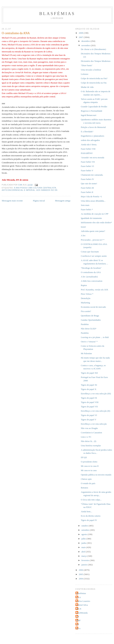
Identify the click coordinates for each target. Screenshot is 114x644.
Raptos (84, 285)
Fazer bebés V (87, 170)
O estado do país (88, 483)
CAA (79, 597)
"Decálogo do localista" (91, 268)
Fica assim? (86, 311)
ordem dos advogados (90, 140)
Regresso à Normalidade (92, 111)
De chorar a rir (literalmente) (93, 49)
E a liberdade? (87, 132)
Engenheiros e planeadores (92, 136)
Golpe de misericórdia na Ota (94, 83)
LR (78, 617)
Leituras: (85, 74)
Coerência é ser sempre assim (94, 256)
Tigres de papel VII (89, 407)
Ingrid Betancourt (89, 115)
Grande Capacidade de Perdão (94, 107)
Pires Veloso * (87, 294)
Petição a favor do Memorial (93, 127)
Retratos (84, 488)
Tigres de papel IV (89, 520)
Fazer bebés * (87, 209)
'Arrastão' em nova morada (92, 158)
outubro (85, 526)
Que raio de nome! (89, 183)
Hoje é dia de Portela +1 (91, 196)
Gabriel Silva (82, 605)
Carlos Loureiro (83, 601)
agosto (84, 534)
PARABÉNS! (87, 153)
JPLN (79, 609)
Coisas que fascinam (90, 252)
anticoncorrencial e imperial (19, 190)
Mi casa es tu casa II (90, 466)
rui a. (79, 628)
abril (84, 552)
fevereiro (86, 560)
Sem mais (85, 205)
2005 (81, 574)
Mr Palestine (86, 353)
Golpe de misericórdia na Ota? (94, 78)
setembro (86, 530)
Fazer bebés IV (87, 179)
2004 (81, 579)
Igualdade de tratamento (91, 218)
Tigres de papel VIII (90, 402)
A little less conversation (92, 281)
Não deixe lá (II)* (89, 329)
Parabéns (85, 324)
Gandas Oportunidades (91, 320)
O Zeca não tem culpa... (91, 500)
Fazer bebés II (87, 192)
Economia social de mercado (93, 307)
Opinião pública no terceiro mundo (96, 475)
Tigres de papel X (89, 389)
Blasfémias (57, 14)
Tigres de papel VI (89, 415)
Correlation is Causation (91, 433)
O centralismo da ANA (91, 272)
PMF (79, 620)
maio (84, 547)
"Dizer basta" (87, 65)
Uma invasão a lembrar (91, 70)
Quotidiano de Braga (90, 316)
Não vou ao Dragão (89, 428)
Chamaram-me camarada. (92, 175)
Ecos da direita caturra (91, 516)
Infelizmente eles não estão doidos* (96, 222)
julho (84, 539)
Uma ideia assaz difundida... (93, 201)
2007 (81, 37)
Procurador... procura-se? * (93, 240)
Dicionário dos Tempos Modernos (96, 61)
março (84, 556)
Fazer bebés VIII (88, 149)
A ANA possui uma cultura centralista (35, 188)
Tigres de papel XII (89, 373)
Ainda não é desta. (89, 145)
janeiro (85, 565)
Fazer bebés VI (87, 166)
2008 (81, 33)
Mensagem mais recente (12, 201)
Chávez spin (86, 479)
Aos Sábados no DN (47, 190)
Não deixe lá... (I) (89, 441)
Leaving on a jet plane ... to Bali (95, 337)
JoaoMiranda (82, 613)
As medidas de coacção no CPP (95, 214)
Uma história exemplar (91, 446)
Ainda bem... (86, 511)
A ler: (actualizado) (89, 277)
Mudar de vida (87, 87)
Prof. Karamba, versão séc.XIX (94, 290)
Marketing (85, 303)
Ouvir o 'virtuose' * (89, 342)
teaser (83, 227)
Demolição (86, 298)
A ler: (83, 235)
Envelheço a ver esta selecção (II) (96, 411)
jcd (78, 624)
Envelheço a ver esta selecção (94, 424)
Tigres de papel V (89, 420)
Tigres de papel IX (89, 398)
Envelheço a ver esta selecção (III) (96, 394)
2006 (81, 570)
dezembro (86, 41)
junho (84, 543)
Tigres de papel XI (89, 385)
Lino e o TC (86, 437)
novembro (86, 45)
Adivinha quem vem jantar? (93, 231)
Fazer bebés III (87, 188)
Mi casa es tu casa (89, 470)
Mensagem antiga (63, 201)
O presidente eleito (89, 462)
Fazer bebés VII (88, 162)
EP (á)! (84, 457)
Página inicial (39, 201)
